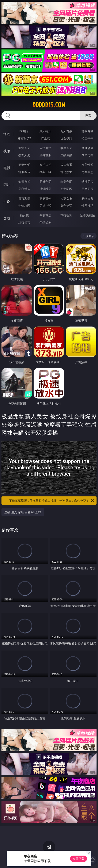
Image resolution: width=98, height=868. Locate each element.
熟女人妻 (24, 155)
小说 (7, 201)
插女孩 (24, 215)
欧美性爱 (87, 165)
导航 (7, 218)
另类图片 (87, 189)
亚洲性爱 (24, 165)
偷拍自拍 (45, 165)
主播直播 (66, 155)
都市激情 (24, 198)
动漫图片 (87, 182)
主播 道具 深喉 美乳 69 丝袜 (23, 512)
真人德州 (45, 131)
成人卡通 (66, 165)
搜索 (88, 115)
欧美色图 (66, 182)
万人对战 (66, 131)
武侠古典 (87, 198)
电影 (7, 168)
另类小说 (45, 206)
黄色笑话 (66, 206)
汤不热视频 (87, 215)
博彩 (7, 134)
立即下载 (79, 859)
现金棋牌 (66, 138)
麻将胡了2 (24, 138)
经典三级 (45, 172)
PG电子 (24, 131)
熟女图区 (66, 189)
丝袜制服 (45, 155)
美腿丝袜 (24, 189)
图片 (7, 185)
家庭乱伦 (45, 198)
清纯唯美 (45, 189)
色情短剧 (45, 222)
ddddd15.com (49, 105)
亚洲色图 (45, 182)
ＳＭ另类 (87, 155)
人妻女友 (66, 198)
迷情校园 (24, 206)
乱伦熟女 (66, 172)
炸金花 (45, 138)
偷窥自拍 (24, 182)
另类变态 (87, 172)
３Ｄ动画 (87, 148)
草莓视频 (66, 215)
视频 (7, 151)
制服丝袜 (24, 172)
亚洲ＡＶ (24, 148)
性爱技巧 (87, 206)
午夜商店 (45, 215)
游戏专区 (87, 131)
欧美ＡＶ (66, 148)
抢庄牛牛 (87, 138)
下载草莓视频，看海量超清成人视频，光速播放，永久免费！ (52, 501)
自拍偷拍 (45, 148)
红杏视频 (24, 222)
